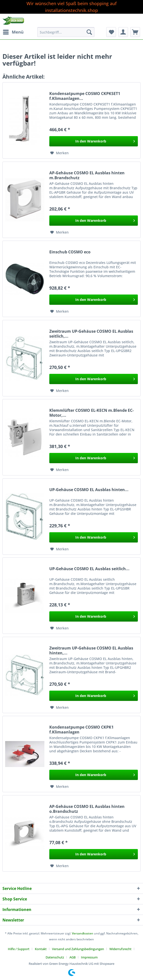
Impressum (89, 957)
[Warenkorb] (135, 32)
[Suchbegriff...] (66, 32)
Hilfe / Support (19, 949)
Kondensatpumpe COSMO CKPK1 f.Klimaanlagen (81, 730)
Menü (13, 31)
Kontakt (41, 949)
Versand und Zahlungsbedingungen (78, 949)
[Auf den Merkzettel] (59, 153)
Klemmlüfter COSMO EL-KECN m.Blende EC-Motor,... (91, 413)
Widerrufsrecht (120, 949)
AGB (72, 957)
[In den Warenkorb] (94, 141)
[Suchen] (89, 32)
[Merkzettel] (111, 32)
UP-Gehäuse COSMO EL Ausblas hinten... (89, 490)
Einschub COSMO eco (70, 252)
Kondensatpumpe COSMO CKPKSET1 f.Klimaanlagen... (85, 96)
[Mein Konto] (123, 32)
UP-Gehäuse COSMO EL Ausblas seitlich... (89, 569)
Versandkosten (83, 933)
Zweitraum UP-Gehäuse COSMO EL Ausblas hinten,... (91, 650)
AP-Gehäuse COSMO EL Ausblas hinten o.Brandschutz (87, 809)
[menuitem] (13, 32)
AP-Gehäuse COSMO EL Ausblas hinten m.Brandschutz (87, 175)
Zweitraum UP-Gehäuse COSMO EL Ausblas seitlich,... (91, 334)
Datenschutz (55, 957)
